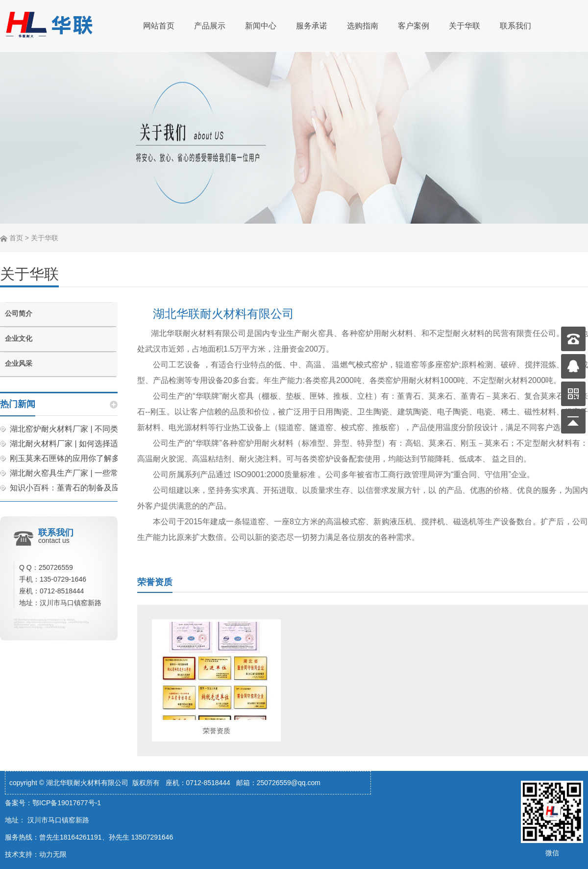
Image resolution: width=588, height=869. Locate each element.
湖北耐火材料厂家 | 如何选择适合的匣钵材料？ (91, 444)
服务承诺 (312, 26)
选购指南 (363, 26)
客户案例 (414, 26)
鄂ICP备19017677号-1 (67, 803)
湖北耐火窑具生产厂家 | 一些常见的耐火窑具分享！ (99, 473)
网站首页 (159, 26)
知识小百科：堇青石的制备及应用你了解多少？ (92, 488)
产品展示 (210, 26)
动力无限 (53, 854)
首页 (16, 238)
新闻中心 (261, 26)
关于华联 (465, 26)
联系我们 (515, 26)
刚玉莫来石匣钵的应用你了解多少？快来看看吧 (92, 458)
